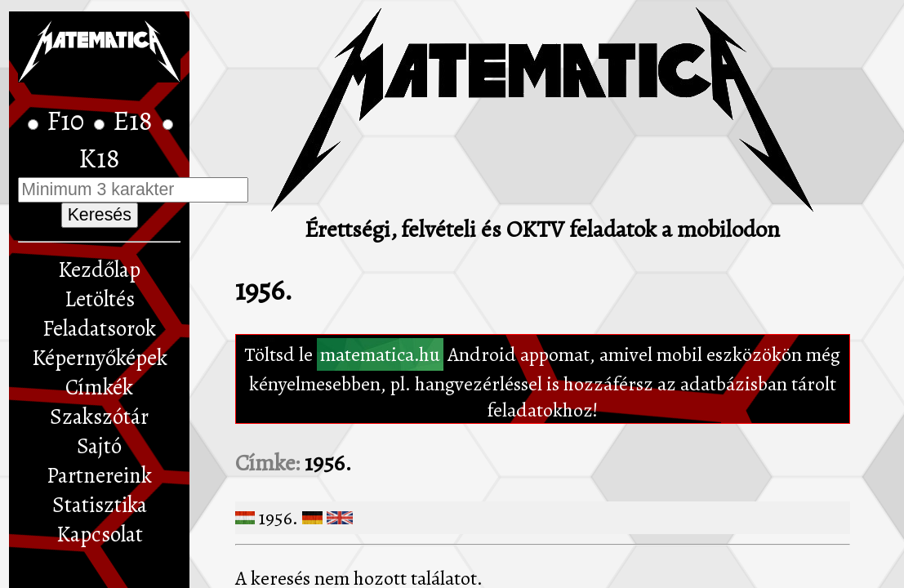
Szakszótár (99, 416)
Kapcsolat (100, 534)
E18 (136, 121)
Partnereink (99, 475)
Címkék (99, 387)
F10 (68, 121)
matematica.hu (380, 354)
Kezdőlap (99, 269)
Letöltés (100, 299)
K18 (99, 158)
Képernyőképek (100, 358)
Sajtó (99, 446)
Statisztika (100, 505)
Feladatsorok (99, 328)
